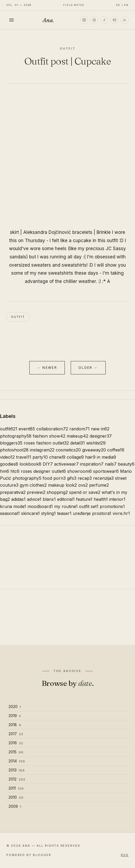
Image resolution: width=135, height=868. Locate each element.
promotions (112, 506)
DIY (48, 464)
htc (15, 471)
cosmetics (68, 450)
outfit (18, 317)
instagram (42, 450)
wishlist (96, 443)
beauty (126, 464)
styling (48, 513)
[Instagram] (84, 20)
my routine (66, 506)
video (7, 457)
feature (84, 499)
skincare (30, 513)
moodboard (40, 506)
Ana (48, 20)
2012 (17, 779)
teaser (64, 513)
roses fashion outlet (46, 443)
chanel (57, 457)
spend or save (85, 492)
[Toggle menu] (11, 20)
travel (24, 457)
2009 (15, 806)
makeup (78, 436)
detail (78, 443)
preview (36, 492)
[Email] (114, 20)
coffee (116, 450)
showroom (80, 471)
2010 (16, 797)
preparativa (13, 492)
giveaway (94, 450)
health (101, 499)
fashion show (49, 436)
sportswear (106, 471)
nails (111, 464)
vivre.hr (121, 513)
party (40, 457)
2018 (15, 725)
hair (90, 457)
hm (5, 471)
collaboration (52, 429)
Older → (88, 368)
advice (34, 499)
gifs (72, 478)
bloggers (11, 443)
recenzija (103, 478)
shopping (57, 492)
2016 (16, 743)
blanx (49, 499)
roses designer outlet (43, 471)
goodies (9, 464)
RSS (125, 855)
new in (100, 429)
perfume (99, 485)
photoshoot (14, 450)
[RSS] (125, 20)
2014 (17, 761)
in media (106, 457)
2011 (16, 788)
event (27, 429)
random (80, 429)
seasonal (10, 513)
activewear (66, 464)
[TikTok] (104, 20)
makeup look (62, 485)
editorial (66, 499)
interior (117, 499)
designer (101, 436)
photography (16, 436)
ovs (83, 485)
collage (75, 457)
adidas (18, 499)
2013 (17, 770)
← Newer (47, 368)
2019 (15, 716)
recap (85, 478)
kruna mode (13, 506)
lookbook (30, 464)
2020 (15, 707)
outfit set (89, 506)
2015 (16, 752)
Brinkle (104, 232)
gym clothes (33, 485)
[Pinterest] (94, 20)
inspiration (92, 464)
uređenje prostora (92, 513)
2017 (16, 734)
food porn (54, 478)
